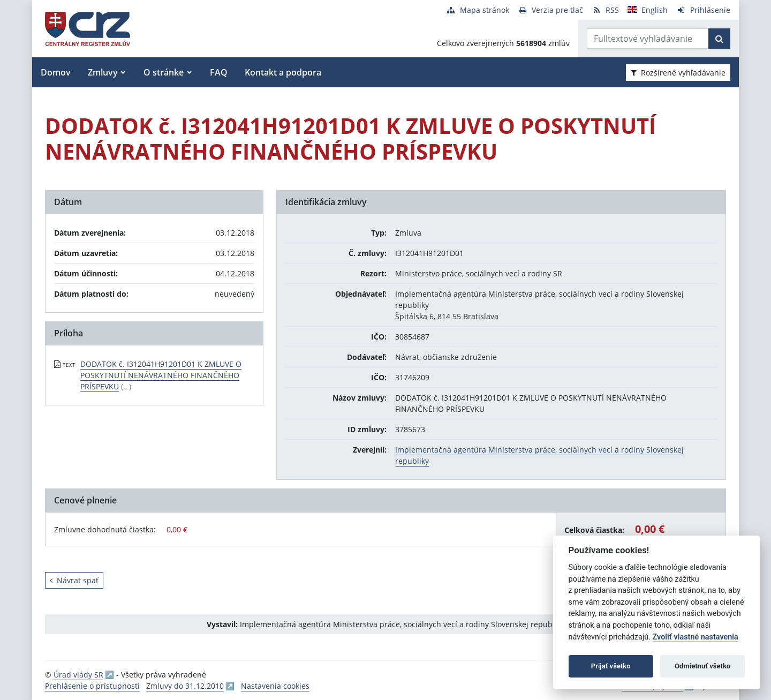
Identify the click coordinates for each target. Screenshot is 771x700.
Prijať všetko (611, 666)
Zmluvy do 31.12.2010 (185, 686)
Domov (56, 72)
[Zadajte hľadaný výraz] (648, 39)
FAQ (219, 72)
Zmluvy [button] (103, 72)
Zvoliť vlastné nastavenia (696, 637)
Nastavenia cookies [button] (275, 686)
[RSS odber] (605, 10)
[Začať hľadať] (719, 39)
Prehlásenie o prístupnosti (92, 686)
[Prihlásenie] (703, 10)
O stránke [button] (164, 72)
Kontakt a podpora (283, 72)
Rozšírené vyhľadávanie (678, 73)
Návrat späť (74, 580)
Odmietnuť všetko (702, 666)
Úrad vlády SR (78, 675)
